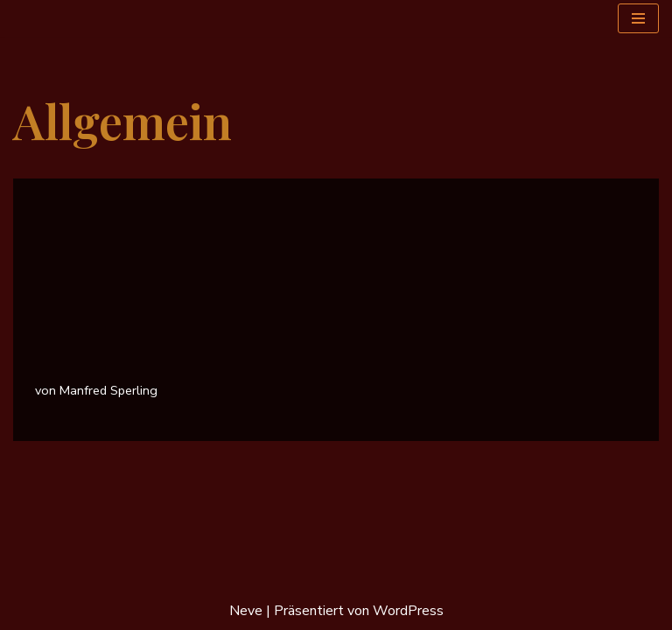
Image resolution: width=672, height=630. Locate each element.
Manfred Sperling (108, 390)
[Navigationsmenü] (638, 18)
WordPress (408, 611)
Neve (246, 611)
